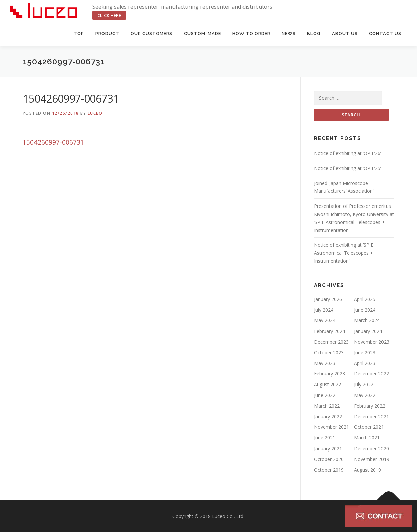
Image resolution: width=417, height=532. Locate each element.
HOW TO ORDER (251, 33)
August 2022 (327, 384)
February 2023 (329, 374)
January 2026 (328, 299)
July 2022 (364, 384)
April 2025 (365, 299)
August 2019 (368, 470)
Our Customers (152, 33)
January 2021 (328, 448)
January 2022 (328, 417)
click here (109, 15)
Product (107, 33)
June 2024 (365, 310)
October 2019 (329, 470)
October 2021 (369, 427)
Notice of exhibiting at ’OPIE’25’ (347, 168)
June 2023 (365, 352)
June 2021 (325, 438)
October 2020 (329, 459)
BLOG (314, 33)
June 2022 (325, 395)
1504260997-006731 (53, 142)
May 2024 (325, 320)
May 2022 (365, 395)
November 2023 (372, 342)
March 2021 (367, 438)
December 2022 (371, 374)
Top (79, 33)
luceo (95, 113)
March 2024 (367, 320)
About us (345, 33)
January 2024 (368, 331)
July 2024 (324, 310)
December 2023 (331, 342)
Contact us (385, 33)
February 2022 (370, 406)
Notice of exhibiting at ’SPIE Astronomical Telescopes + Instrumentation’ (344, 253)
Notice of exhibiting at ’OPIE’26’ (347, 153)
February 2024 (329, 331)
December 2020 (371, 448)
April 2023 (365, 363)
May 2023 (325, 363)
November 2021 (331, 427)
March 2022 (327, 406)
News (289, 33)
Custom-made (202, 33)
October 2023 (329, 352)
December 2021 (371, 417)
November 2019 (372, 459)
